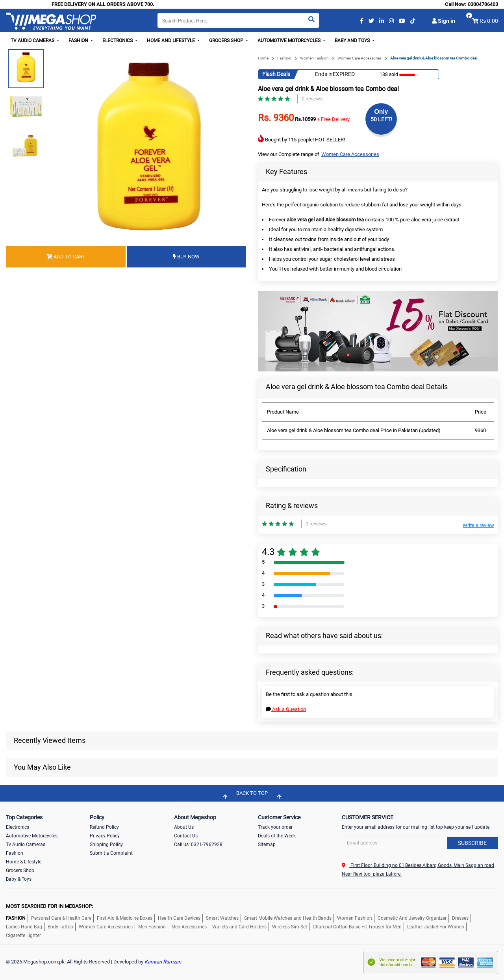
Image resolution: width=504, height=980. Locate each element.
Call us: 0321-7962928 (198, 845)
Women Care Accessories (359, 58)
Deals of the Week (277, 836)
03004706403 (483, 4)
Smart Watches (222, 918)
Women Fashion (314, 58)
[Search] (238, 20)
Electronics (18, 827)
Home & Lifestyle (24, 862)
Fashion (284, 58)
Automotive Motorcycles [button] (290, 41)
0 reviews (312, 99)
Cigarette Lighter (23, 935)
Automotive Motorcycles (32, 836)
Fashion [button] (79, 41)
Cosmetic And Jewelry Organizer (412, 918)
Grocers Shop (20, 870)
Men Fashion (152, 927)
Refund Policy (104, 827)
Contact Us (186, 836)
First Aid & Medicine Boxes (125, 918)
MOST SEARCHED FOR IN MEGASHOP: (49, 906)
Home (263, 58)
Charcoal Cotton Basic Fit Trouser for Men (357, 927)
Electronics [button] (118, 41)
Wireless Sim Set (290, 927)
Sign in (444, 21)
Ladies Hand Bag (24, 927)
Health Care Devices (179, 918)
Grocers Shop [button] (227, 41)
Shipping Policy (106, 845)
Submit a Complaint (111, 853)
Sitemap (267, 845)
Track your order (275, 827)
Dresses (460, 918)
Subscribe (472, 843)
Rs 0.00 (489, 21)
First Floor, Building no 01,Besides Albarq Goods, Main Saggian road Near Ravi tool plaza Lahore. (418, 870)
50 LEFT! (381, 119)
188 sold (389, 74)
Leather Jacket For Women (436, 927)
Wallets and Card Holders (239, 927)
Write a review (478, 525)
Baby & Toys (19, 879)
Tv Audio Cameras (26, 845)
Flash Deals (276, 74)
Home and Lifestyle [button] (171, 41)
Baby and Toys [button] (353, 41)
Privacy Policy (105, 836)
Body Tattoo (60, 927)
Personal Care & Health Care (61, 918)
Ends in (324, 74)
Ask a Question (286, 709)
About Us (184, 827)
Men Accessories (189, 927)
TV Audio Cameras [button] (33, 41)
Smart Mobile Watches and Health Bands (288, 918)
